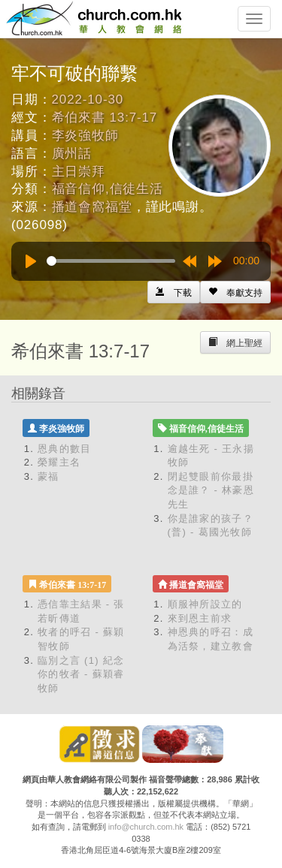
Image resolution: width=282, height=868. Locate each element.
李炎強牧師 (85, 136)
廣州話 (72, 154)
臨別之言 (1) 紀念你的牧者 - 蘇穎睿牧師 (81, 674)
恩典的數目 (65, 449)
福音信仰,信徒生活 (108, 189)
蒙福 (49, 476)
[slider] (111, 261)
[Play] (31, 261)
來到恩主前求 (200, 618)
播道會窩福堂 (92, 207)
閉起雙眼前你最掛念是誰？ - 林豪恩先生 (211, 490)
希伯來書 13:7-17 (105, 118)
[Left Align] (235, 292)
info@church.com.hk (146, 827)
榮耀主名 (59, 462)
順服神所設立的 (205, 604)
